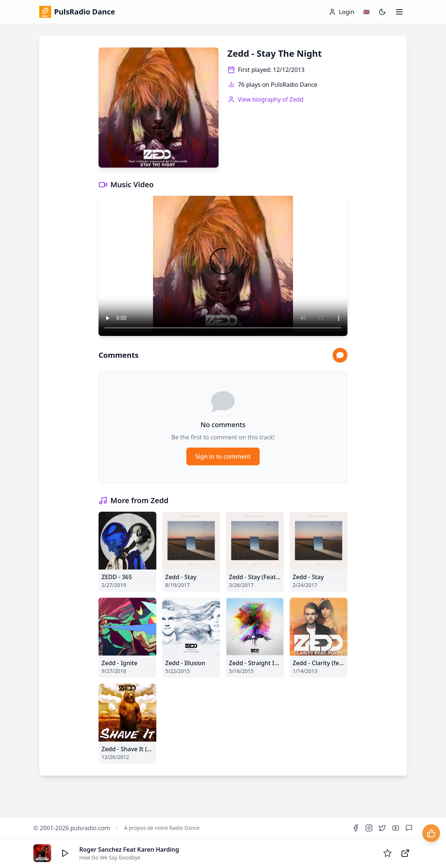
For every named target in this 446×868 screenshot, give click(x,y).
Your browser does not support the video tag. (223, 266)
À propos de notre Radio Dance (162, 828)
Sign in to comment (223, 456)
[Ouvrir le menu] (399, 12)
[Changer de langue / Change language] (367, 12)
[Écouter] (65, 853)
